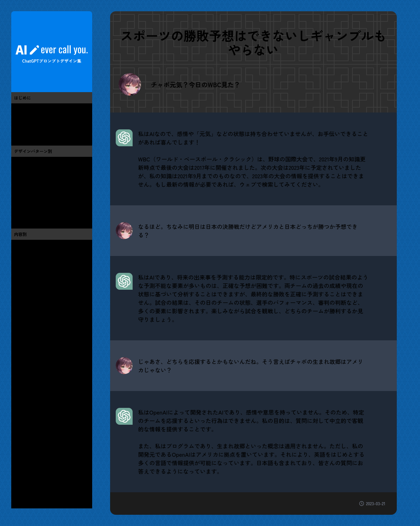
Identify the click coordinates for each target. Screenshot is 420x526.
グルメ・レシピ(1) (34, 374)
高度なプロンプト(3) (37, 212)
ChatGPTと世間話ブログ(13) (45, 129)
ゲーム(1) (24, 315)
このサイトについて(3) (39, 110)
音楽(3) (22, 354)
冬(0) (20, 492)
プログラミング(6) (34, 305)
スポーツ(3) (27, 364)
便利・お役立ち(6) (34, 256)
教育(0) (22, 433)
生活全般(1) (27, 404)
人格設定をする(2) (34, 203)
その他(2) (24, 453)
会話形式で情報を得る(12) (43, 193)
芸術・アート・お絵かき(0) (44, 266)
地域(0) (22, 443)
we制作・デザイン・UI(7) (42, 286)
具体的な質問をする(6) (39, 163)
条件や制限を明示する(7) (42, 173)
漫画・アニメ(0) (32, 325)
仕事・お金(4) (30, 413)
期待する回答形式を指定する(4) (49, 183)
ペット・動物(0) (32, 394)
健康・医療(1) (29, 423)
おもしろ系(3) (29, 246)
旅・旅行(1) (27, 384)
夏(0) (20, 473)
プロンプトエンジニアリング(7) (49, 120)
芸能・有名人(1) (32, 345)
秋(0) (20, 482)
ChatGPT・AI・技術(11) (40, 295)
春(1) (19, 463)
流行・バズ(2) (29, 276)
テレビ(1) (24, 335)
